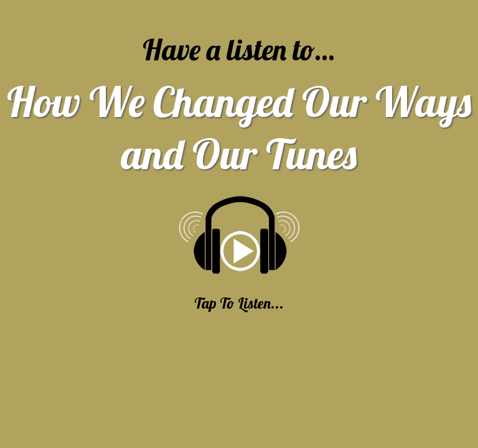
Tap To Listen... (239, 303)
